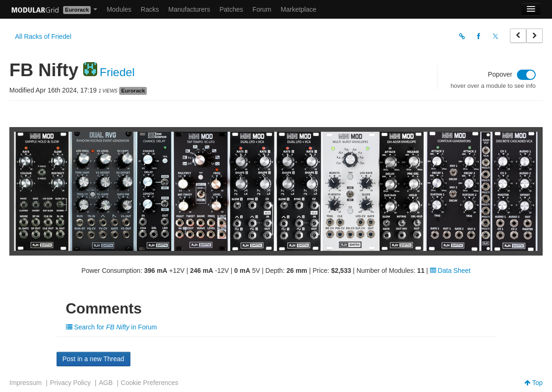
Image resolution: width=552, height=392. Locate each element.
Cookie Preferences (150, 383)
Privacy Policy (70, 383)
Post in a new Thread (93, 359)
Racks (150, 9)
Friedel (117, 72)
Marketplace (299, 9)
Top (534, 383)
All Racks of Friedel (43, 36)
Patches (231, 9)
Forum (262, 9)
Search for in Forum (111, 327)
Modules (119, 9)
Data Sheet (450, 271)
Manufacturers (189, 9)
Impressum (25, 383)
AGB (106, 383)
